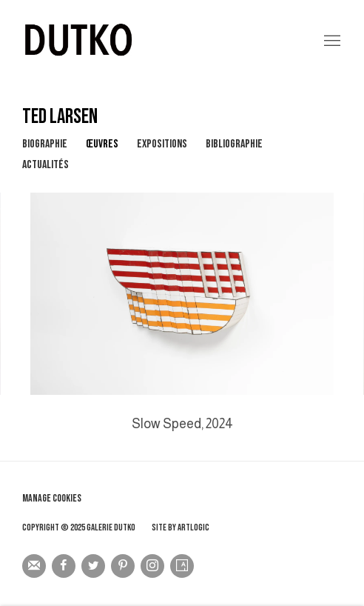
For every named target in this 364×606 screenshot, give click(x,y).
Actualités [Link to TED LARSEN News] (45, 165)
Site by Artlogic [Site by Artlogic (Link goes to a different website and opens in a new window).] (181, 528)
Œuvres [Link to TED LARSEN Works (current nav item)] (102, 144)
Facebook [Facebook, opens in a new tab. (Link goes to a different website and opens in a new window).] (64, 566)
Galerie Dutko (160, 41)
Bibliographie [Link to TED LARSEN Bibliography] (234, 144)
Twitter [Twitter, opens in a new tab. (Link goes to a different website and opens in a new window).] (93, 566)
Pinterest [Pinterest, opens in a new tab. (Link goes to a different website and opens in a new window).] (123, 566)
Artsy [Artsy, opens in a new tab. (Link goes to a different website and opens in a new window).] (182, 566)
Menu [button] (331, 41)
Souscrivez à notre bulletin (34, 566)
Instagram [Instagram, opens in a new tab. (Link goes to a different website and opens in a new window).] (152, 566)
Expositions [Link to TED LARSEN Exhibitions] (162, 144)
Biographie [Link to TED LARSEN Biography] (45, 144)
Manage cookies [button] (52, 498)
